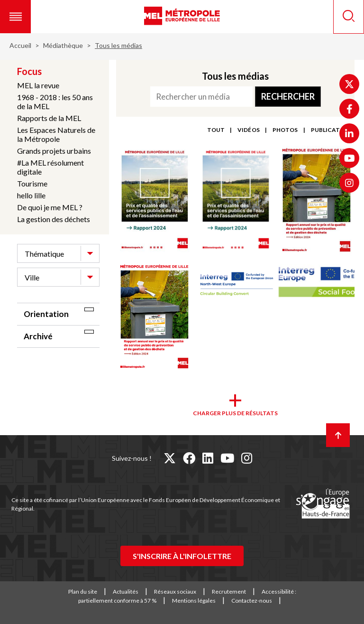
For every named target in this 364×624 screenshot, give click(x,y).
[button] (15, 17)
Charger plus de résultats (235, 413)
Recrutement (229, 591)
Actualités (126, 591)
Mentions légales (194, 601)
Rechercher (288, 96)
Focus (29, 71)
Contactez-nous (252, 601)
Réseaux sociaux (175, 591)
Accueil (20, 45)
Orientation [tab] (46, 314)
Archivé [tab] (38, 336)
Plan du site (83, 591)
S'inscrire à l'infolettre (182, 556)
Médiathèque (63, 45)
